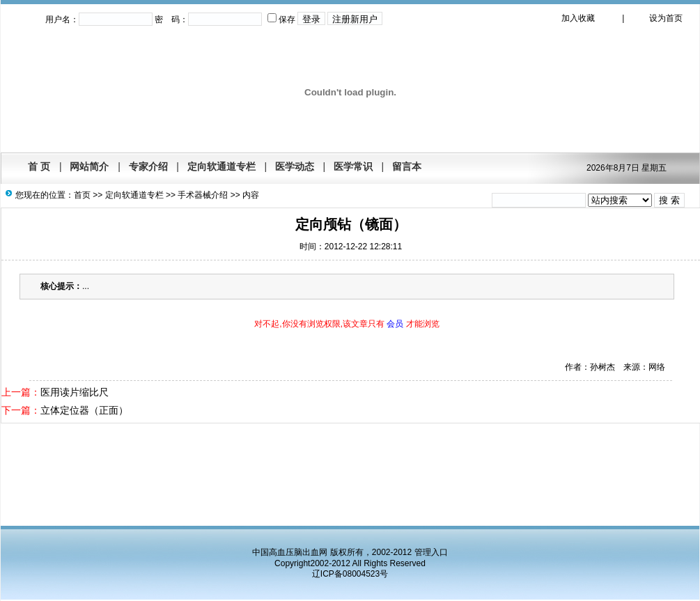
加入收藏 (578, 18)
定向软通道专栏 (221, 166)
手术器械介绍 (203, 195)
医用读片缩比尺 (75, 392)
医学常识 (353, 166)
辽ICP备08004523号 (350, 574)
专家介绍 (148, 166)
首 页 (39, 166)
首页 (82, 195)
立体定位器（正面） (84, 410)
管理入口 (431, 552)
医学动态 (295, 166)
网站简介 (89, 166)
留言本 (407, 166)
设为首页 (666, 18)
